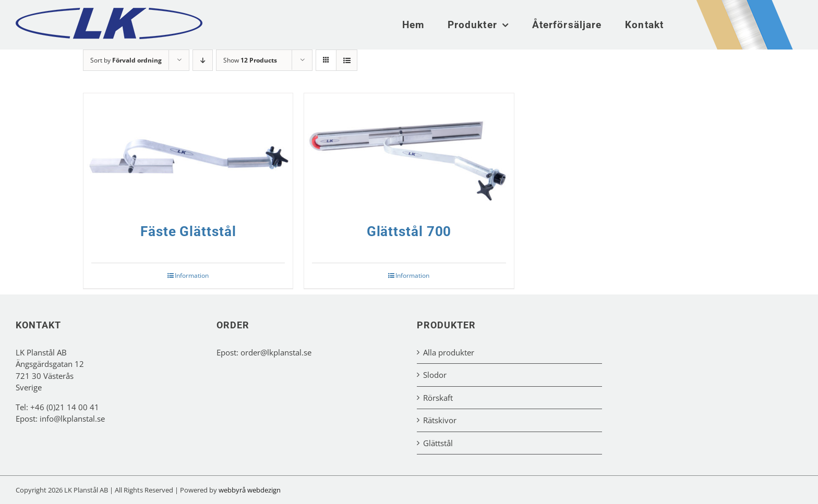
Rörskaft (438, 398)
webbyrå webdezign (250, 490)
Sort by (126, 60)
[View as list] (347, 60)
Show (250, 60)
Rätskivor (440, 420)
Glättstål (438, 443)
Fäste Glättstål (188, 231)
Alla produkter (449, 352)
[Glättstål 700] (409, 152)
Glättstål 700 (409, 231)
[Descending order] (203, 60)
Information (192, 275)
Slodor (435, 375)
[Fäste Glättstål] (188, 152)
